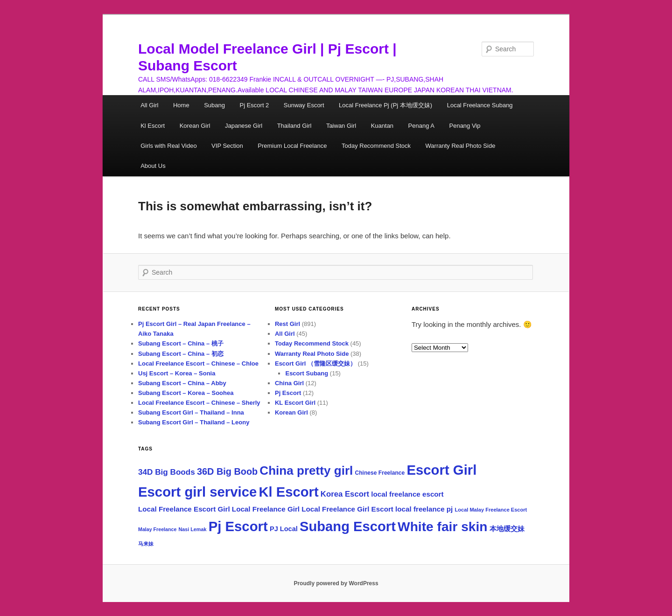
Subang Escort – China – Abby (182, 383)
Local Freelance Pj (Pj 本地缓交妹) (385, 105)
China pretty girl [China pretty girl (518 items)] (306, 471)
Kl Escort (153, 126)
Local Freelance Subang (480, 105)
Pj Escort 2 (254, 105)
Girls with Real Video (168, 146)
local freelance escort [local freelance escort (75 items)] (407, 494)
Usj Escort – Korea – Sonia (177, 373)
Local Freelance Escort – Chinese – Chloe (198, 363)
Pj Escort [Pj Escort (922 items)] (238, 526)
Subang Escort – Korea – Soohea (186, 393)
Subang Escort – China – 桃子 (181, 343)
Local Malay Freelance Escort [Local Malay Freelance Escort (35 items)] (491, 510)
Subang (214, 105)
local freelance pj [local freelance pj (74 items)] (424, 509)
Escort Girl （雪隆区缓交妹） (315, 363)
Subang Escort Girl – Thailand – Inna (191, 412)
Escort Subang (307, 373)
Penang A (421, 126)
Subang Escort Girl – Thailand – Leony (194, 422)
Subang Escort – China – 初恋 (181, 354)
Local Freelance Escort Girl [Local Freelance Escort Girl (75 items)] (184, 509)
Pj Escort (288, 393)
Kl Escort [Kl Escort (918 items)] (289, 492)
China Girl (289, 383)
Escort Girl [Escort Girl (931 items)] (441, 470)
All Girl (149, 105)
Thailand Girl (294, 126)
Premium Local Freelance (292, 146)
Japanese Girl (244, 126)
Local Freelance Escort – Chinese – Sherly (199, 403)
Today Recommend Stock (376, 146)
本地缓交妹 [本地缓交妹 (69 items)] (507, 529)
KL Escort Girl (295, 403)
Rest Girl (287, 324)
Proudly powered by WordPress (336, 583)
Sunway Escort (304, 105)
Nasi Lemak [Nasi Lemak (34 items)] (193, 529)
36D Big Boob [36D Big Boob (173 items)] (227, 471)
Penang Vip (465, 126)
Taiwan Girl (341, 126)
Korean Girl (195, 126)
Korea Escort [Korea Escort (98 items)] (345, 494)
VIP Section (227, 146)
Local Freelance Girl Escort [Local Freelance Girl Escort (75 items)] (347, 509)
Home (181, 105)
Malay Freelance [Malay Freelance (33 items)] (157, 529)
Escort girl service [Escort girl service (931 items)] (197, 492)
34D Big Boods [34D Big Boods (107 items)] (167, 472)
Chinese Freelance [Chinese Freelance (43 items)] (380, 473)
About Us (153, 166)
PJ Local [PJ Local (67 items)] (284, 529)
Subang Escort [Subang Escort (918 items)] (348, 526)
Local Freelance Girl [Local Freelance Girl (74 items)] (266, 509)
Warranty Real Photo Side (461, 146)
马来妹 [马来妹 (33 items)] (146, 544)
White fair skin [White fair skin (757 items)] (442, 527)
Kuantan (382, 126)
